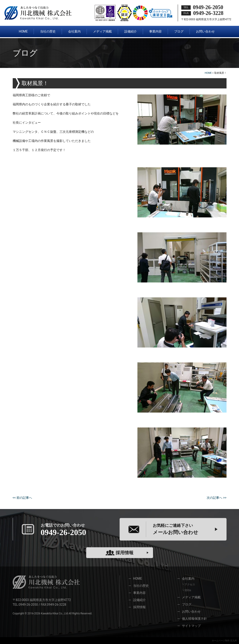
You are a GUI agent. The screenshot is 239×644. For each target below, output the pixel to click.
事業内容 (139, 593)
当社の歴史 (141, 586)
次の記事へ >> (217, 498)
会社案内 (188, 579)
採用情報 (119, 553)
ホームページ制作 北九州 (224, 641)
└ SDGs (187, 590)
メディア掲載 (191, 597)
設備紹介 (139, 600)
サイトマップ (191, 626)
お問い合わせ (191, 611)
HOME (138, 579)
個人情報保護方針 (194, 619)
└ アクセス (189, 585)
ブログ (187, 604)
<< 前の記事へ (22, 498)
